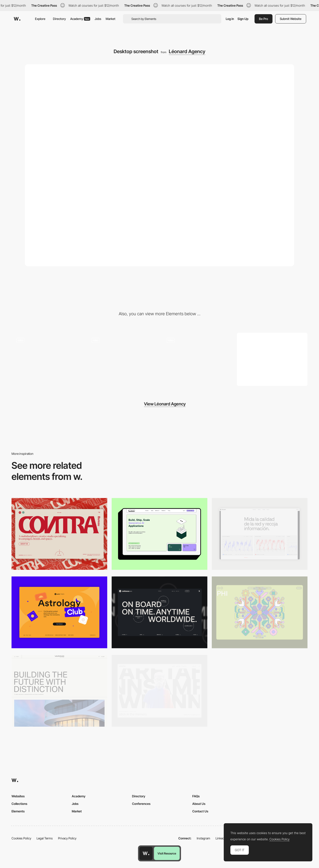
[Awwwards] (17, 19)
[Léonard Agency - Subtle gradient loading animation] (47, 358)
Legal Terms (45, 838)
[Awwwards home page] (146, 853)
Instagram (203, 838)
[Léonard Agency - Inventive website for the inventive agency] (122, 358)
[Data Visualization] (260, 534)
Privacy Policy (67, 838)
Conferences (141, 804)
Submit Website (291, 19)
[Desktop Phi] (260, 612)
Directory (59, 19)
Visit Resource (167, 853)
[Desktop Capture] (59, 612)
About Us (199, 804)
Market (111, 19)
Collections (19, 804)
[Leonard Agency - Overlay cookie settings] (197, 358)
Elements (18, 811)
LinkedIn (221, 838)
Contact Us (200, 811)
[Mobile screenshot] (272, 359)
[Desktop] (59, 534)
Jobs (98, 19)
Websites (18, 796)
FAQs (196, 796)
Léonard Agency (187, 51)
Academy (80, 19)
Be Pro (264, 19)
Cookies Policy (21, 838)
